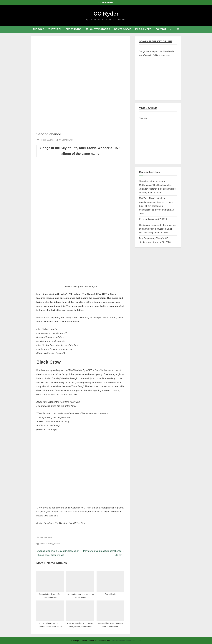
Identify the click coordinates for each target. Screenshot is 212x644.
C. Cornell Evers (66, 140)
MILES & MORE (143, 29)
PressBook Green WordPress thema (126, 641)
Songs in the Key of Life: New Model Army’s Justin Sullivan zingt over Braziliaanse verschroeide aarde (157, 54)
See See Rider (46, 537)
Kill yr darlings (146, 219)
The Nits (143, 118)
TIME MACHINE (148, 108)
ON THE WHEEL (106, 3)
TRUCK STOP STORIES (98, 29)
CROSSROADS (74, 29)
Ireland (57, 544)
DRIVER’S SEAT (123, 29)
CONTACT (161, 29)
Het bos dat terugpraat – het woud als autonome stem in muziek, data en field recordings (157, 229)
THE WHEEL (55, 29)
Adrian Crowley (47, 544)
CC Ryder (106, 14)
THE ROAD (38, 29)
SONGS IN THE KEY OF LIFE (155, 41)
